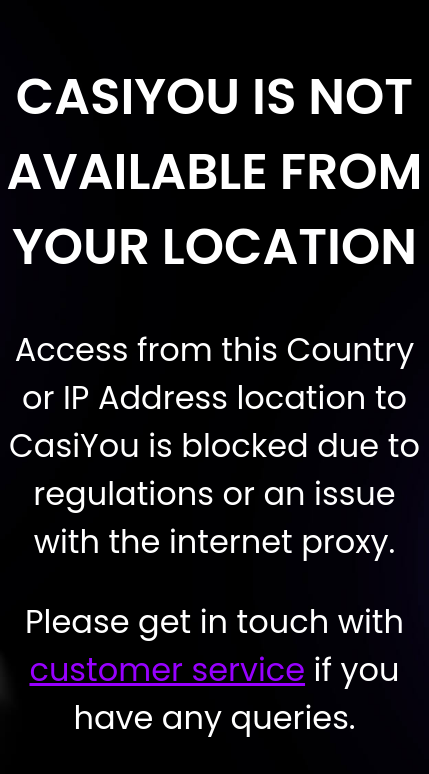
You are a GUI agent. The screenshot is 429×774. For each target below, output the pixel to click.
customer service (167, 669)
